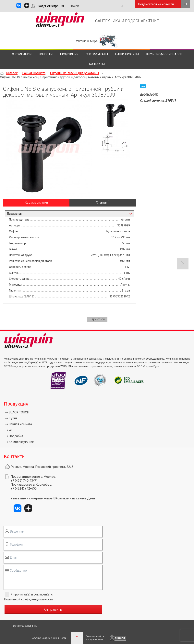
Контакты (97, 64)
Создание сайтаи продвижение (95, 638)
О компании (22, 54)
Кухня (13, 418)
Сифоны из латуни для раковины (75, 73)
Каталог (12, 73)
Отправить (53, 609)
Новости (46, 54)
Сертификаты (97, 54)
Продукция (69, 54)
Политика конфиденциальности (49, 638)
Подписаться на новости (156, 4)
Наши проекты (127, 54)
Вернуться (97, 319)
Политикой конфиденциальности (28, 599)
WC (11, 430)
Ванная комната (34, 73)
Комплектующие (21, 442)
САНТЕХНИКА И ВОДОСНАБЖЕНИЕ (127, 21)
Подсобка (16, 436)
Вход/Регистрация (50, 6)
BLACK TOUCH (19, 412)
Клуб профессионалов (164, 54)
